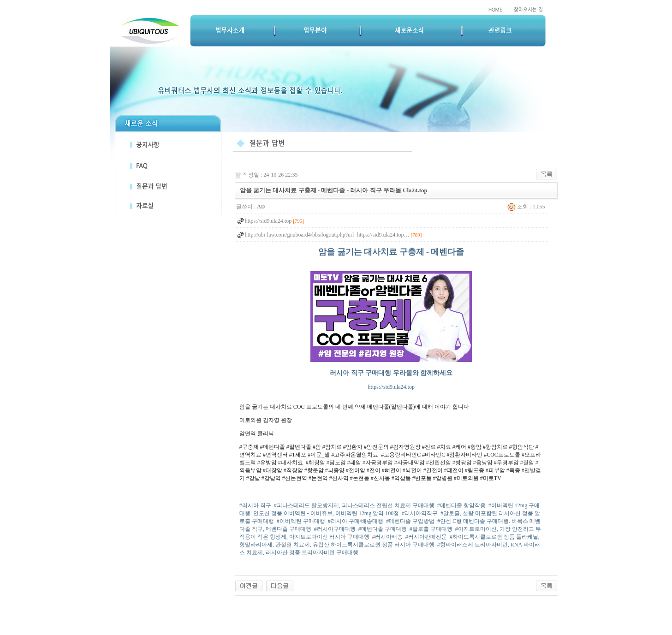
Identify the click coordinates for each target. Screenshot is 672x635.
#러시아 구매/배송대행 (356, 521)
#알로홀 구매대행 (431, 529)
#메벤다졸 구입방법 (410, 521)
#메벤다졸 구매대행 (383, 529)
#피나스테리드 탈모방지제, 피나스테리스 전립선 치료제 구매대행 (354, 505)
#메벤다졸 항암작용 (461, 505)
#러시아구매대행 (335, 529)
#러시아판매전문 (426, 537)
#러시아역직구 (420, 513)
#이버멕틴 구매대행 (301, 521)
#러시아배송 (387, 537)
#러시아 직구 (255, 505)
